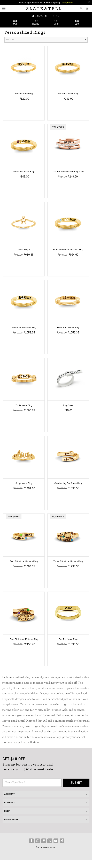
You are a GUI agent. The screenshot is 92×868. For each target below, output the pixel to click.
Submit (76, 790)
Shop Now (68, 3)
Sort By (46, 40)
